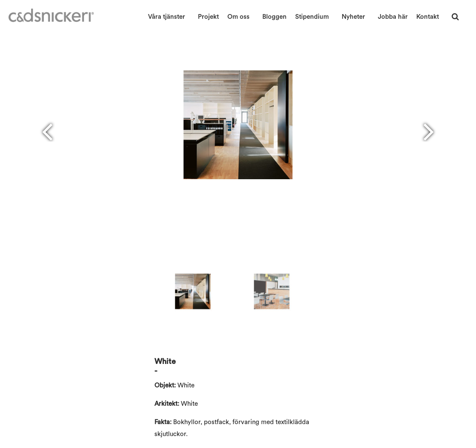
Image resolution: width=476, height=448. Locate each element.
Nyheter (353, 17)
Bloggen (274, 17)
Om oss (238, 17)
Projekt (208, 17)
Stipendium (312, 17)
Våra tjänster (167, 17)
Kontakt (428, 17)
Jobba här (393, 17)
